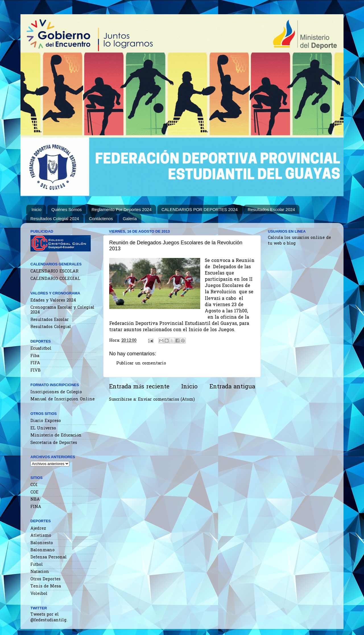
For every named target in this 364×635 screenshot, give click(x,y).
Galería (130, 219)
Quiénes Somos (67, 209)
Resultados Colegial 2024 (55, 219)
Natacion (40, 572)
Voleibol (39, 594)
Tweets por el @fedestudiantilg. (49, 617)
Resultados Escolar (50, 320)
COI (34, 485)
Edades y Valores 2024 (53, 301)
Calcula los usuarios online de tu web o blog (299, 241)
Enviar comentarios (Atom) (166, 400)
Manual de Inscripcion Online (63, 399)
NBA (35, 500)
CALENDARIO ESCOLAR (54, 272)
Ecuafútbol (41, 349)
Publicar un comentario (141, 363)
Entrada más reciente (139, 387)
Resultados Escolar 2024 (271, 209)
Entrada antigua (232, 387)
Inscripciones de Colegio (56, 392)
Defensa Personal (49, 557)
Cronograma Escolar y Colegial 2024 (62, 310)
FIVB (36, 371)
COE (34, 492)
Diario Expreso (46, 421)
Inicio (37, 209)
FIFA (35, 363)
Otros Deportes (45, 579)
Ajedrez (38, 529)
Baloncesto (42, 543)
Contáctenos (101, 219)
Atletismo (41, 536)
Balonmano (43, 550)
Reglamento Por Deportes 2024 (122, 209)
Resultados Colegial (51, 327)
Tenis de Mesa (46, 586)
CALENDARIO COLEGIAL (55, 279)
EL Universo (43, 428)
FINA (36, 507)
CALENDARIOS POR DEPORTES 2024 (200, 209)
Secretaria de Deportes (54, 443)
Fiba (35, 356)
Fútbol (37, 565)
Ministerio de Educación (56, 436)
